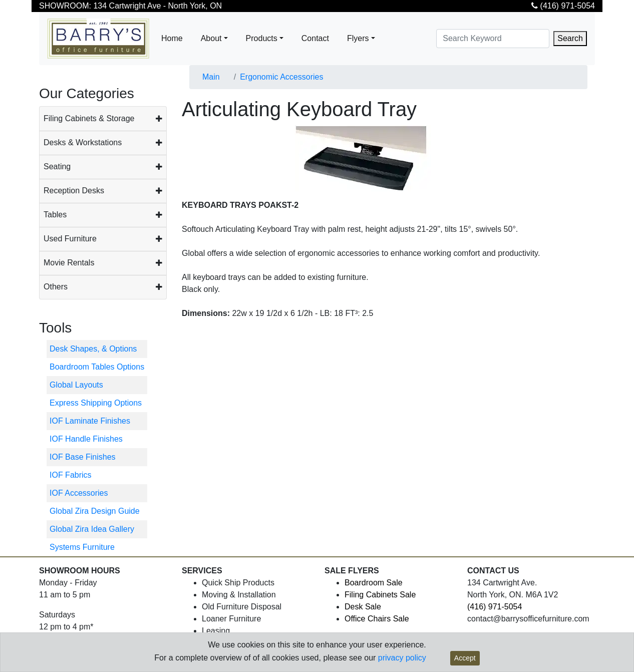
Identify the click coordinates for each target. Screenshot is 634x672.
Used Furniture (70, 239)
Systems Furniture (82, 547)
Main (211, 77)
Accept (465, 658)
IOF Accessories (79, 493)
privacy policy (402, 658)
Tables (55, 215)
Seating (57, 166)
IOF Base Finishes (83, 457)
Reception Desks (74, 191)
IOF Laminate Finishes (90, 421)
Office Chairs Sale (377, 619)
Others (56, 287)
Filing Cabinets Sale (380, 595)
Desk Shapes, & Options (93, 349)
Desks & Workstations (83, 142)
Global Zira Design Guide (95, 511)
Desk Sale (363, 607)
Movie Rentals (69, 263)
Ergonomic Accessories (281, 77)
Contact (315, 38)
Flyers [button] (358, 38)
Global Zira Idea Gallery (92, 529)
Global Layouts (76, 385)
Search (570, 38)
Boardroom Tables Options (97, 367)
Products (262, 38)
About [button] (211, 38)
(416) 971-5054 (563, 6)
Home (172, 38)
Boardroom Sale (374, 583)
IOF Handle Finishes (86, 439)
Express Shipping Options (96, 403)
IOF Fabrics (71, 475)
